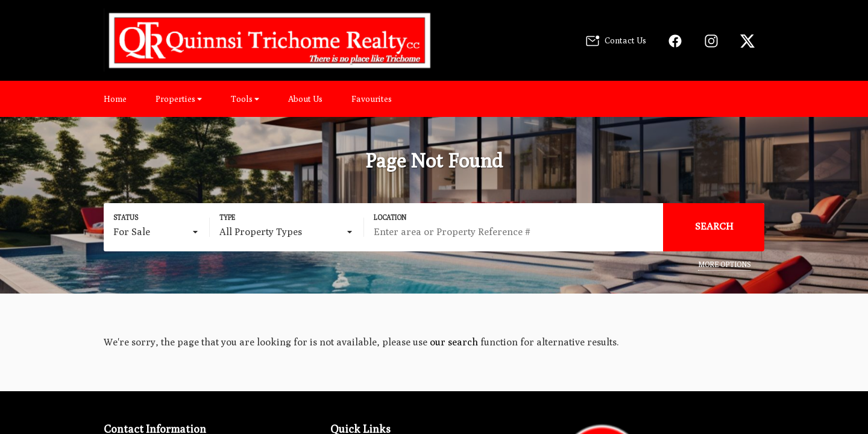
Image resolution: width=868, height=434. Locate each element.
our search (454, 342)
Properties (179, 99)
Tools (245, 99)
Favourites (372, 99)
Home (115, 99)
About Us (305, 99)
